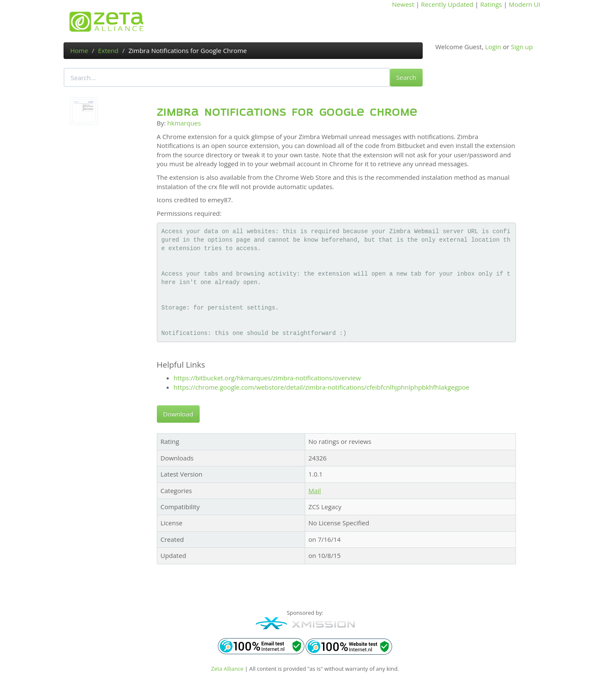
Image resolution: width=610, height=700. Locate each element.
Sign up (522, 47)
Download (178, 414)
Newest (403, 4)
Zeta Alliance (227, 669)
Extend (108, 50)
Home (79, 50)
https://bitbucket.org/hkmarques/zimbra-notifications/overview (267, 378)
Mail (315, 491)
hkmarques (184, 123)
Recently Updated (447, 4)
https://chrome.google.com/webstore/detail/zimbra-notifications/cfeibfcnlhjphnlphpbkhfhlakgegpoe (322, 387)
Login (493, 47)
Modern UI (524, 4)
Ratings (491, 4)
